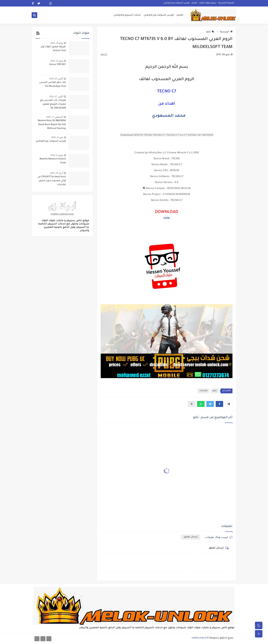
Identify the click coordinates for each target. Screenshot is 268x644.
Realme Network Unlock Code (53, 161)
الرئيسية (226, 32)
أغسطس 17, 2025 (55, 117)
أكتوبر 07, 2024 (56, 96)
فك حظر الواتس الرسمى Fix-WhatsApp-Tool (52, 84)
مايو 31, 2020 (57, 137)
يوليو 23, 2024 (57, 155)
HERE (167, 219)
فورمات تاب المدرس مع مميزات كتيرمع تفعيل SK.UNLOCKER (53, 104)
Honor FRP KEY (58, 65)
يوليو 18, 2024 (57, 43)
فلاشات (203, 391)
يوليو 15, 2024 (57, 61)
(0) (104, 55)
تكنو (210, 32)
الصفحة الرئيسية (226, 3)
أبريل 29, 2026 (57, 173)
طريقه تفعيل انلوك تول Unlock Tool (53, 49)
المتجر (194, 3)
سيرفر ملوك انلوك (208, 3)
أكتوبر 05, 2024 (56, 79)
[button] (219, 404)
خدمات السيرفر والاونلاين (127, 15)
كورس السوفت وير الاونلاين (177, 3)
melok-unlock (199, 638)
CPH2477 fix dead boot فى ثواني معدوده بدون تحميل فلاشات (52, 181)
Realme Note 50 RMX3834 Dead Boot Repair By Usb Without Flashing (52, 125)
